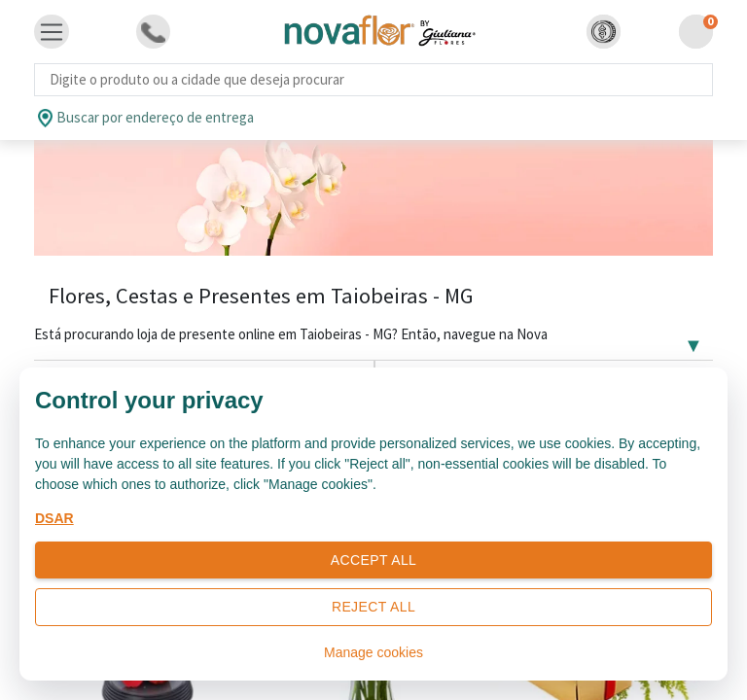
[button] (604, 32)
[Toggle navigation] (52, 32)
